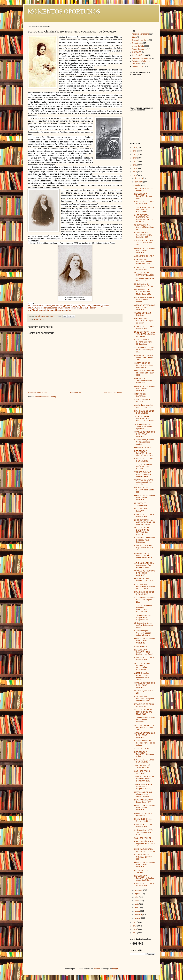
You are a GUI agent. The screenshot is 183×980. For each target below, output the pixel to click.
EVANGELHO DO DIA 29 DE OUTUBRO (144, 327)
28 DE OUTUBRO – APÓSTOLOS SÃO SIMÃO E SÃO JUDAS (144, 419)
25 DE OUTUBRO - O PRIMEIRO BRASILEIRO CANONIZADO (143, 609)
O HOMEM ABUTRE (142, 448)
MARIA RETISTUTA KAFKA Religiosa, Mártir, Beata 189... (143, 292)
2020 (135, 168)
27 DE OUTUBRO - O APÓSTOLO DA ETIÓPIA (143, 466)
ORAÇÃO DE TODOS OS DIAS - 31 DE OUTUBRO (145, 250)
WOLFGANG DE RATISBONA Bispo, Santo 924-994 (143, 235)
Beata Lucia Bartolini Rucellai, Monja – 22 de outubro (145, 743)
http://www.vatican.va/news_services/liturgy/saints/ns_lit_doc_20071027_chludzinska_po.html (68, 305)
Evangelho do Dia (139, 40)
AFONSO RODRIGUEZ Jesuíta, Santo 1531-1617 (144, 243)
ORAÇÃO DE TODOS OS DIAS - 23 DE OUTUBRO (145, 735)
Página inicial (76, 392)
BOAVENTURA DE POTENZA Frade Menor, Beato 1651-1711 (143, 556)
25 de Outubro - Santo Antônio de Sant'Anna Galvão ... (144, 625)
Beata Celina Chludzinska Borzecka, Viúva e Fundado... (144, 540)
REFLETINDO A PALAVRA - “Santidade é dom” (144, 754)
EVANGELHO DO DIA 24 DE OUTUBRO (144, 659)
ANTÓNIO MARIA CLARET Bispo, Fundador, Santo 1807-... (142, 676)
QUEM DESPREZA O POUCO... (143, 314)
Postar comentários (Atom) (45, 397)
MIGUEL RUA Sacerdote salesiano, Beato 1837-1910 (144, 373)
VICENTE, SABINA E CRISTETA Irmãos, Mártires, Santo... (143, 474)
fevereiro (138, 915)
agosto (138, 894)
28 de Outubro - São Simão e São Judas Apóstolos (143, 426)
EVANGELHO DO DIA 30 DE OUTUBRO (144, 268)
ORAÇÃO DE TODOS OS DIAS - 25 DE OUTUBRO (145, 641)
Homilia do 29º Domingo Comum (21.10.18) (144, 820)
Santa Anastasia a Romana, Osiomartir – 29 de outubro (144, 342)
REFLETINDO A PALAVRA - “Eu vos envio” (143, 196)
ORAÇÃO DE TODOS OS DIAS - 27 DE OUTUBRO (145, 498)
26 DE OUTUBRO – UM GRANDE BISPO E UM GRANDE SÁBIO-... (144, 522)
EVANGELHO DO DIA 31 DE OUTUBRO (144, 203)
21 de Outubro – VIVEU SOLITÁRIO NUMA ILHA (144, 832)
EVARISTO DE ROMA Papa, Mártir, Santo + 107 (144, 548)
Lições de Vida (138, 46)
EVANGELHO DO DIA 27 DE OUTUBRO (144, 460)
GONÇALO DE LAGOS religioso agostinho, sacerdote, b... (144, 482)
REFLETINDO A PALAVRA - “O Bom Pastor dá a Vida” (143, 262)
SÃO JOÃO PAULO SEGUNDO (142, 772)
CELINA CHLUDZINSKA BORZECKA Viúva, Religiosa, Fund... (144, 565)
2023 (135, 158)
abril (137, 907)
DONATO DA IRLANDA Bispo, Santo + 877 (144, 801)
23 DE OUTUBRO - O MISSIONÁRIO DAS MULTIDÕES (143, 712)
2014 (135, 933)
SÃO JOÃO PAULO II (143, 838)
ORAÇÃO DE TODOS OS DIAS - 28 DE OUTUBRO (145, 434)
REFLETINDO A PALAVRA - (141, 510)
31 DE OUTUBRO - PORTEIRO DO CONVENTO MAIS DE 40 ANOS (144, 218)
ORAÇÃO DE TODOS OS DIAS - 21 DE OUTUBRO (145, 865)
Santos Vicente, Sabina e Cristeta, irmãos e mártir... (144, 442)
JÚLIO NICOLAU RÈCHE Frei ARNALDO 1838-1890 (144, 727)
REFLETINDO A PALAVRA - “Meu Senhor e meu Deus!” (144, 652)
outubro (138, 185)
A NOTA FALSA (140, 646)
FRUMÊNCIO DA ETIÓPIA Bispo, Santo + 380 (145, 490)
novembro (139, 182)
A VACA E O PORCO (143, 748)
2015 (135, 929)
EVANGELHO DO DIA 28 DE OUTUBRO (144, 412)
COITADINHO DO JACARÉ (141, 871)
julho (137, 897)
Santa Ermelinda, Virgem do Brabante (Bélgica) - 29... (144, 350)
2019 (135, 172)
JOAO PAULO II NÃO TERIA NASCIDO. (143, 767)
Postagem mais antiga (113, 392)
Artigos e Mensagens (141, 34)
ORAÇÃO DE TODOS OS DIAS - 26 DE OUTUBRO (145, 573)
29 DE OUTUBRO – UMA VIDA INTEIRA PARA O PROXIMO (144, 334)
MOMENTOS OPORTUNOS (64, 11)
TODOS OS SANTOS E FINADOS (144, 189)
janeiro (138, 918)
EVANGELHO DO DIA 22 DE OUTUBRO (144, 761)
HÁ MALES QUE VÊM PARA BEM (143, 814)
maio (137, 904)
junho (137, 901)
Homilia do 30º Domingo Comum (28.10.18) (144, 406)
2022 (135, 161)
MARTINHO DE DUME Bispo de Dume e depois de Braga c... (143, 794)
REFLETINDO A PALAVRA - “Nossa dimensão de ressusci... (145, 453)
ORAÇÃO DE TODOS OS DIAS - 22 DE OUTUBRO (145, 808)
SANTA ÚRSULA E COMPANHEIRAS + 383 (143, 857)
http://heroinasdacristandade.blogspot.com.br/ (49, 310)
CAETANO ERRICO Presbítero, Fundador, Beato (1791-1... (144, 365)
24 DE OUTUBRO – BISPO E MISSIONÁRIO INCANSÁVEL (142, 666)
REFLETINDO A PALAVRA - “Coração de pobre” (144, 321)
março (137, 911)
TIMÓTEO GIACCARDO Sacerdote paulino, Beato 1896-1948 (144, 779)
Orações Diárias (139, 55)
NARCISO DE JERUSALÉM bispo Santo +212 (143, 381)
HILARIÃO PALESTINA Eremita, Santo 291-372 (145, 850)
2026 (135, 147)
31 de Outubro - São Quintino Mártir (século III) (144, 227)
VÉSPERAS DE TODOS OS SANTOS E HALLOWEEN (144, 209)
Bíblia (134, 37)
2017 (135, 922)
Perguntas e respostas (141, 58)
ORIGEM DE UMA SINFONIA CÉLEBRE (144, 580)
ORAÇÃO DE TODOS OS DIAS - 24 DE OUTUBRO (145, 685)
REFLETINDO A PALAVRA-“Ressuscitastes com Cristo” (145, 586)
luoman (97, 969)
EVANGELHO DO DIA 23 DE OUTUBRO (144, 705)
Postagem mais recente (38, 392)
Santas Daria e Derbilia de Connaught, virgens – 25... (145, 600)
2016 (135, 926)
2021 (135, 165)
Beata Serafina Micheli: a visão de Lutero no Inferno (144, 300)
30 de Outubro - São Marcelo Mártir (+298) (144, 285)
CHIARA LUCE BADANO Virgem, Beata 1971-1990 (144, 357)
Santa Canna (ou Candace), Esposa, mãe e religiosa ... (143, 633)
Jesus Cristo (137, 43)
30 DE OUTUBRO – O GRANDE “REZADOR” (144, 274)
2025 (135, 151)
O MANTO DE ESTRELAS (140, 395)
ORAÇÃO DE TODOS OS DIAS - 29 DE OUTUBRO (145, 388)
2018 (135, 175)
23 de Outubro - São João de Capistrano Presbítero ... (145, 720)
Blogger (115, 969)
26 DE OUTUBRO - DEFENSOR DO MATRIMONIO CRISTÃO (142, 531)
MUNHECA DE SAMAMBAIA (141, 504)
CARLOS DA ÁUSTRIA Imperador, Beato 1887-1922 (145, 844)
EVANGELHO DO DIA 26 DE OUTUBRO (144, 515)
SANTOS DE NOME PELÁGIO (142, 401)
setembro (139, 890)
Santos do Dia (39, 320)
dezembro (139, 178)
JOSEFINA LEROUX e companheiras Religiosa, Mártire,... (143, 787)
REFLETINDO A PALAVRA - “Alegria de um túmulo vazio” (144, 699)
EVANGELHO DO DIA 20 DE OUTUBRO (144, 885)
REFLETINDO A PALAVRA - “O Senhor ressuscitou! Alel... (144, 878)
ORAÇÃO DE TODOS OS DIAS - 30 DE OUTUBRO (145, 307)
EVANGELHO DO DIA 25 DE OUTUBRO (144, 593)
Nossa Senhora (138, 49)
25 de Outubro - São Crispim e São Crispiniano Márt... (143, 617)
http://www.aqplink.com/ (62, 308)
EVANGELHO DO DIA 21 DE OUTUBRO (144, 826)
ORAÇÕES (137, 52)
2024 (135, 154)
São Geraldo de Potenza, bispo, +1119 (144, 279)
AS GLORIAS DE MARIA (144, 256)
